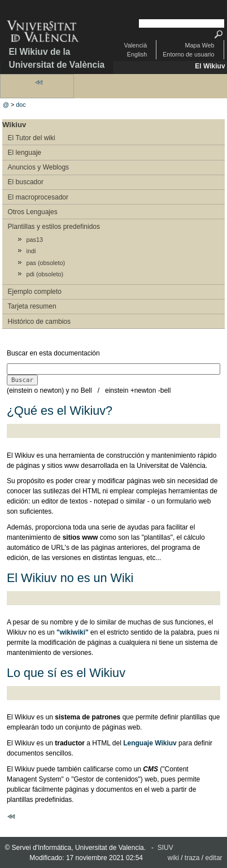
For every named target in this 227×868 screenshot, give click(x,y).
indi (31, 251)
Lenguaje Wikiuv (150, 743)
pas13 (35, 240)
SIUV (165, 848)
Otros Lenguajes (33, 212)
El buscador (26, 182)
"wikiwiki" (73, 632)
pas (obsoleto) (46, 263)
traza (192, 858)
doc (21, 105)
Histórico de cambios (39, 322)
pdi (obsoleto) (45, 274)
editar (214, 858)
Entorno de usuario (188, 54)
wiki (173, 858)
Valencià (136, 45)
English (137, 54)
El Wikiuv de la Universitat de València (56, 58)
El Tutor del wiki (32, 138)
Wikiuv (14, 125)
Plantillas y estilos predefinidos (54, 227)
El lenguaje (25, 153)
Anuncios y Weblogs (39, 167)
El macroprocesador (38, 197)
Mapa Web (199, 45)
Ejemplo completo (35, 292)
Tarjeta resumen (32, 306)
